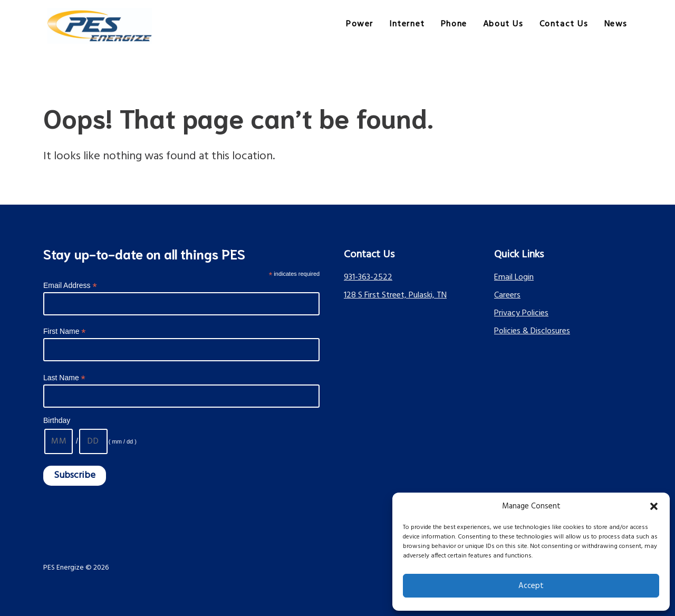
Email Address (70, 286)
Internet (407, 24)
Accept (531, 586)
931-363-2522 (368, 277)
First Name (65, 331)
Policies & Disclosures (532, 331)
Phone (454, 24)
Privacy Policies (521, 313)
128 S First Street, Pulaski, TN (395, 295)
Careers (507, 295)
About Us (503, 24)
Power (360, 24)
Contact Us (564, 24)
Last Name (64, 378)
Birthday (57, 420)
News (616, 24)
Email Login (514, 277)
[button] (654, 506)
